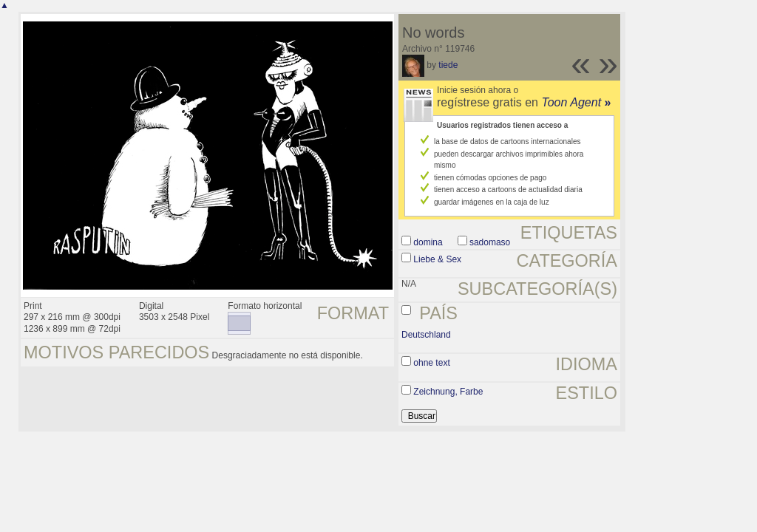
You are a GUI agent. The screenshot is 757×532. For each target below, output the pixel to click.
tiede (448, 65)
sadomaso (490, 242)
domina (428, 242)
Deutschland (426, 335)
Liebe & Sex (437, 259)
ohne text (431, 363)
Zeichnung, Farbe (448, 392)
